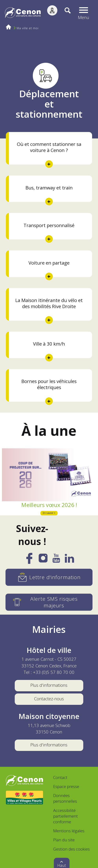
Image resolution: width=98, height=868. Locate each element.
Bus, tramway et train (49, 188)
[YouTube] (56, 560)
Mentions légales (69, 831)
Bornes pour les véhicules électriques (49, 384)
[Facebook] (29, 561)
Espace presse (66, 786)
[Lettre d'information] (49, 577)
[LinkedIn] (69, 560)
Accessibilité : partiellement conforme (65, 816)
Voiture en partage (49, 263)
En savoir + (49, 513)
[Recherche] (64, 13)
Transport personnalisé (49, 225)
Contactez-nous (49, 699)
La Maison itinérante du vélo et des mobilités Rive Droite (49, 303)
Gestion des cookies (71, 849)
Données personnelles (65, 798)
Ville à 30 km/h (49, 344)
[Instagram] (43, 560)
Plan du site (64, 840)
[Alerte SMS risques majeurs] (49, 602)
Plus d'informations (49, 685)
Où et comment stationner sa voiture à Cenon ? (49, 147)
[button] (84, 13)
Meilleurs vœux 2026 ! (49, 505)
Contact (60, 777)
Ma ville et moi (28, 28)
